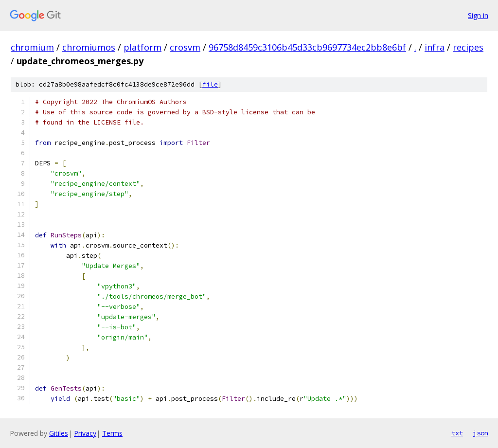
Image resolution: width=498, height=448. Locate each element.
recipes (468, 47)
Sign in (478, 15)
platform (142, 47)
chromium (32, 47)
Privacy (85, 433)
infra (435, 47)
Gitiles (59, 433)
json (480, 433)
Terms (112, 433)
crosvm (185, 47)
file (210, 84)
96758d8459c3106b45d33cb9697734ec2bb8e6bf (307, 47)
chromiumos (89, 47)
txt (457, 433)
